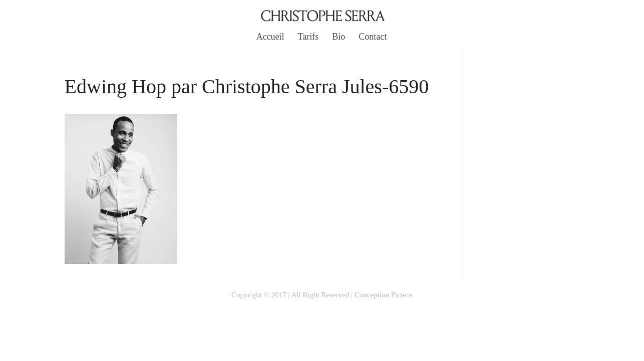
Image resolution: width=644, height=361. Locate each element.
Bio (339, 37)
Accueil (270, 37)
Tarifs (308, 37)
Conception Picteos (384, 295)
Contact (373, 37)
